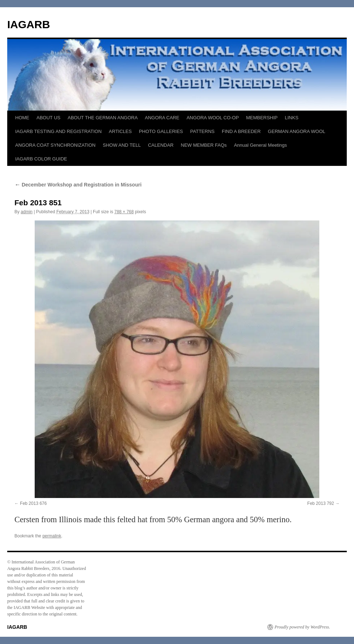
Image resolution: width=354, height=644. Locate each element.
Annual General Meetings (261, 145)
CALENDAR (161, 145)
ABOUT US (48, 118)
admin (27, 212)
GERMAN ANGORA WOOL (297, 131)
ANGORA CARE (162, 118)
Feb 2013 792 (321, 503)
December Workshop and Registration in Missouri (78, 185)
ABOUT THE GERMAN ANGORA (103, 118)
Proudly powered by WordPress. (302, 627)
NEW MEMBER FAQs (204, 145)
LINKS (292, 118)
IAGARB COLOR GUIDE (41, 159)
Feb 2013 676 (33, 503)
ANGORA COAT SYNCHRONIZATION (55, 145)
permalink (52, 536)
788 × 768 (124, 212)
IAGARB (29, 24)
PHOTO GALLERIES (161, 131)
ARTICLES (120, 131)
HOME (22, 118)
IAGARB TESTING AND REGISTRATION (58, 131)
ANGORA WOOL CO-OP (213, 118)
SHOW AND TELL (122, 145)
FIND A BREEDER (241, 131)
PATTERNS (202, 131)
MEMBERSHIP (262, 118)
